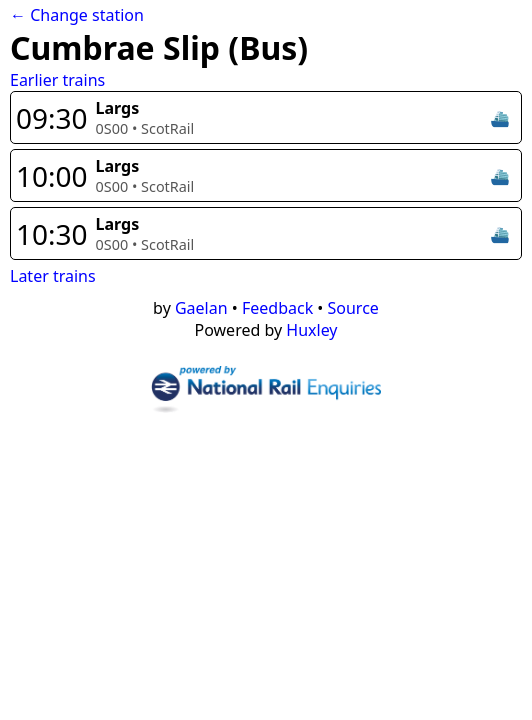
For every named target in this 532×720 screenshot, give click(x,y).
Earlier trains (57, 80)
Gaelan (201, 308)
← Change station (77, 15)
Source (353, 308)
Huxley (311, 330)
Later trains (53, 276)
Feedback (277, 308)
